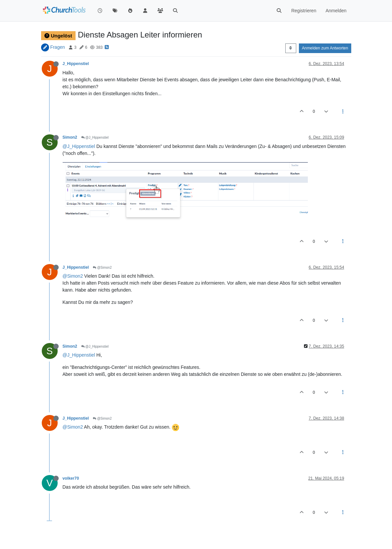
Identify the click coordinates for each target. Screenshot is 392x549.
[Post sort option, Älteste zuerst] (291, 48)
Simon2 (70, 137)
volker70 (71, 478)
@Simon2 (102, 268)
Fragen (57, 47)
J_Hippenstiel (76, 64)
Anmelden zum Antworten (325, 48)
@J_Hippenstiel (95, 137)
